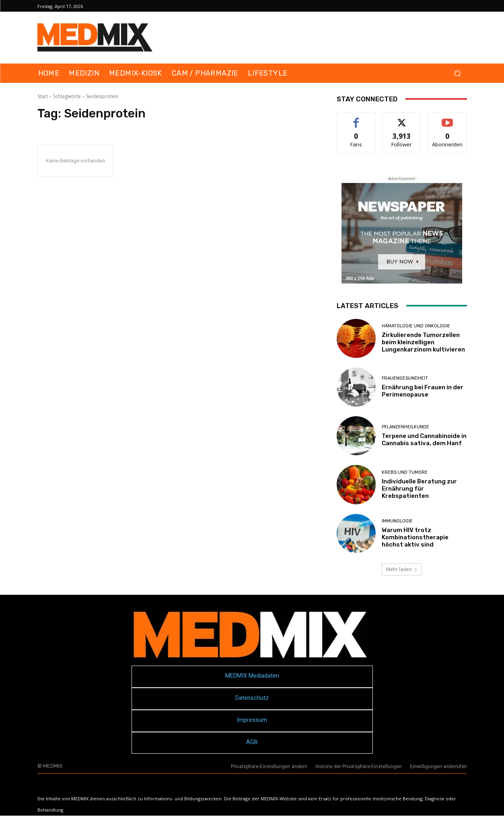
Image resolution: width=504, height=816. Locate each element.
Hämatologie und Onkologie (416, 326)
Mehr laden (402, 569)
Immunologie (397, 521)
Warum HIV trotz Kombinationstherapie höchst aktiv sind (415, 537)
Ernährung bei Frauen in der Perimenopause (423, 391)
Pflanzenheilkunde (405, 427)
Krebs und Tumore (405, 472)
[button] (458, 73)
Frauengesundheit (405, 378)
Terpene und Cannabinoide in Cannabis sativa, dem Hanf (424, 440)
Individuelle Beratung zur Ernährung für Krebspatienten (419, 489)
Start (43, 96)
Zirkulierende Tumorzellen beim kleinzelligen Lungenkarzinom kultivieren (423, 342)
